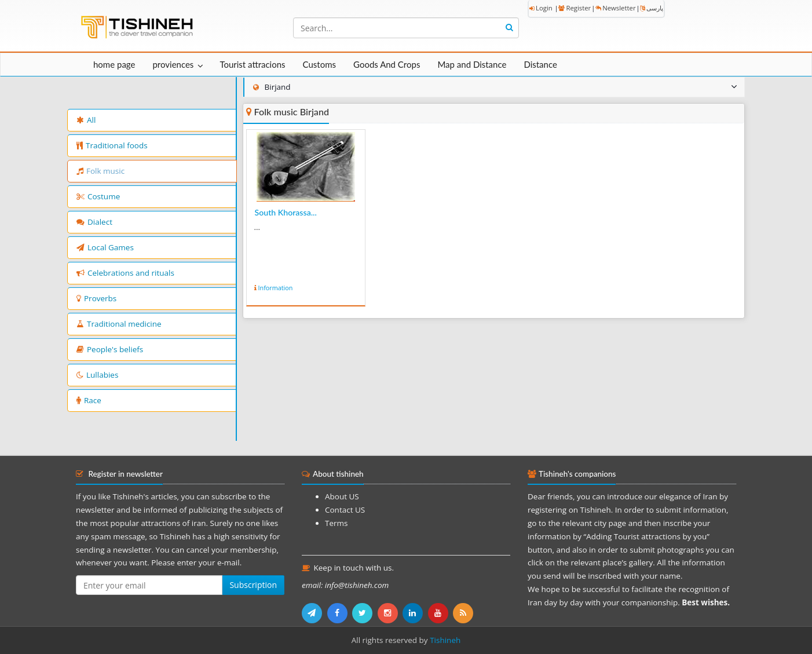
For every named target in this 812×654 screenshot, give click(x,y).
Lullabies (97, 375)
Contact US (345, 510)
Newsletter (615, 8)
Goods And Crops (387, 64)
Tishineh (445, 640)
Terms (336, 523)
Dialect (94, 222)
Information (276, 288)
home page (114, 64)
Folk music (100, 171)
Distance (540, 64)
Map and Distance (472, 64)
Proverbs (96, 298)
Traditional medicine (119, 324)
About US (342, 496)
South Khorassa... (286, 212)
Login (541, 8)
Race (89, 400)
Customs (319, 64)
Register (575, 8)
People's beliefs (110, 349)
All (86, 120)
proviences (173, 64)
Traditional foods (112, 145)
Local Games (105, 247)
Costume (98, 196)
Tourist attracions (252, 64)
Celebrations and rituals (125, 273)
